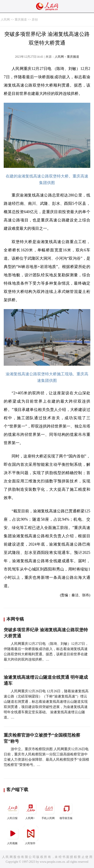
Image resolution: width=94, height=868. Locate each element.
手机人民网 (49, 810)
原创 (35, 20)
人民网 (5, 20)
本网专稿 (15, 619)
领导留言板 (66, 810)
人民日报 (13, 810)
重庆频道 (21, 20)
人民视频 (13, 835)
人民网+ (31, 810)
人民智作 (31, 835)
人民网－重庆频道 (67, 57)
